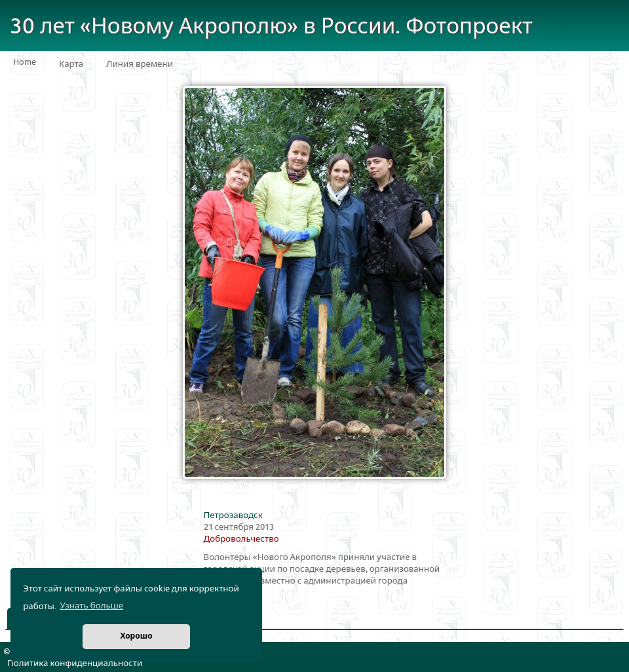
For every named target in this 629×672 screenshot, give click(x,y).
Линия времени (140, 64)
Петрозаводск (233, 515)
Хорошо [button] (136, 636)
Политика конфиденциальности (75, 663)
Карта (71, 64)
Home (25, 62)
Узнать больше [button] (91, 606)
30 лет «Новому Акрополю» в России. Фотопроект (271, 27)
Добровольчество (241, 539)
